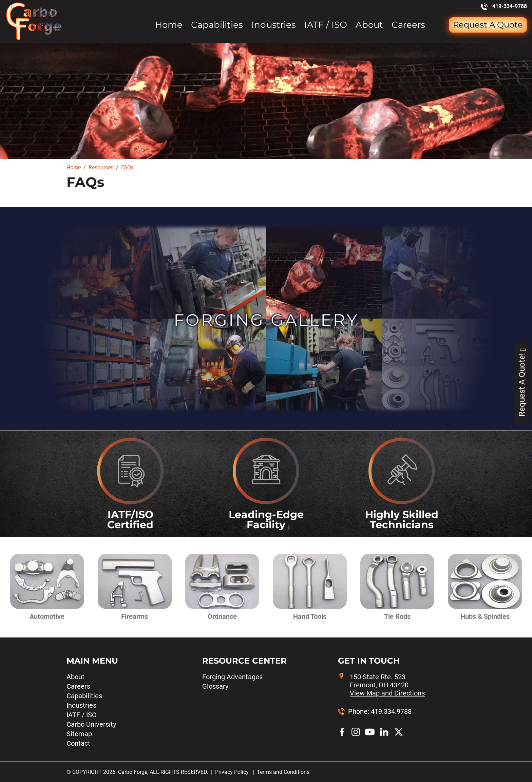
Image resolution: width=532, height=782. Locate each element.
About (369, 25)
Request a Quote (488, 25)
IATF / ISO (326, 25)
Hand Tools (310, 616)
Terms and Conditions (283, 772)
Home (169, 25)
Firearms (135, 616)
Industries (274, 25)
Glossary (215, 686)
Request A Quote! (522, 382)
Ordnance (222, 616)
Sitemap (79, 734)
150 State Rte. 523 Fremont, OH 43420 (387, 685)
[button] (43, 587)
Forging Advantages (232, 677)
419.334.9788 (391, 711)
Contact (78, 743)
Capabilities (217, 25)
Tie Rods (397, 616)
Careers (408, 25)
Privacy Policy (232, 772)
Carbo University (91, 724)
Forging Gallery (266, 320)
